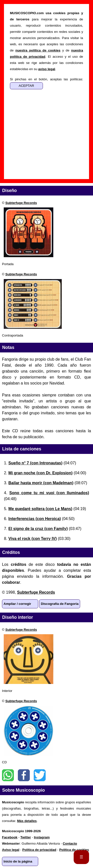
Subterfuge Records (21, 203)
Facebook (24, 775)
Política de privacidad (39, 850)
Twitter (40, 775)
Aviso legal (11, 850)
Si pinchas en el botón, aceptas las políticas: (46, 79)
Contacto (70, 844)
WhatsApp (8, 775)
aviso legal (47, 69)
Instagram (42, 837)
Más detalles (27, 821)
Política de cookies (74, 850)
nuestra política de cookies (38, 50)
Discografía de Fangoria (60, 604)
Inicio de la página (18, 861)
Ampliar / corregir (17, 604)
